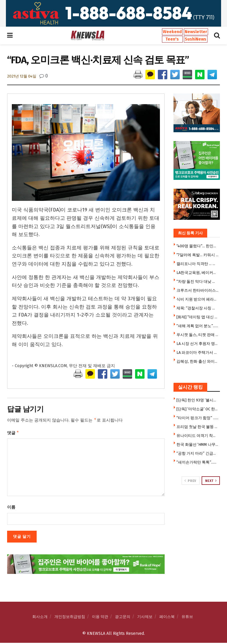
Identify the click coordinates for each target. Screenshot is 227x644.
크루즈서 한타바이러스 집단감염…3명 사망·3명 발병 (198, 290)
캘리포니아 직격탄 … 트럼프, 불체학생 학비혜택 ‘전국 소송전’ (198, 264)
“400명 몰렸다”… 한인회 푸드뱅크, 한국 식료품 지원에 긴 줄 (198, 246)
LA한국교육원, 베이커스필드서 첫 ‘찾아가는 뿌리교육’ (198, 273)
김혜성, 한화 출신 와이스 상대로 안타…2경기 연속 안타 (198, 361)
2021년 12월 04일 (22, 76)
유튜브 (187, 618)
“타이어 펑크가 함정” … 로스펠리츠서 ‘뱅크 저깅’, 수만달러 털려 (198, 418)
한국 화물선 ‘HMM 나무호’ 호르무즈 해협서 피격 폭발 (198, 444)
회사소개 (40, 618)
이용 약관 (100, 618)
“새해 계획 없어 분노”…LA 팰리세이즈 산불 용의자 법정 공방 (198, 326)
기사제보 (145, 618)
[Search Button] (217, 35)
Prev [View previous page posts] (190, 481)
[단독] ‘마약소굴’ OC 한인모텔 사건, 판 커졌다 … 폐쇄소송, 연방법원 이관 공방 (198, 409)
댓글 (13, 434)
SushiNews (196, 39)
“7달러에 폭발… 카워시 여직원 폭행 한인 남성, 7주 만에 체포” (198, 255)
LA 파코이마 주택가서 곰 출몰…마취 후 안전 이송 (198, 352)
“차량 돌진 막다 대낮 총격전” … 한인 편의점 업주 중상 (198, 281)
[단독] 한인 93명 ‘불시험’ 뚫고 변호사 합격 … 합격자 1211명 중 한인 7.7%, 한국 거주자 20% (198, 400)
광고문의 (123, 618)
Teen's (172, 39)
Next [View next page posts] (211, 481)
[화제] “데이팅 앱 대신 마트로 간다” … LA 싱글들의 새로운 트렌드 (198, 317)
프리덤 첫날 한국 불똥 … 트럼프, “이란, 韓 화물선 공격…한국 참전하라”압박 (198, 427)
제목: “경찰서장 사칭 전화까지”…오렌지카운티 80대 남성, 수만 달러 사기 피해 (198, 308)
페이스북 (167, 618)
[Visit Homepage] (87, 35)
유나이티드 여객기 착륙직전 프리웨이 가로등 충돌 (198, 436)
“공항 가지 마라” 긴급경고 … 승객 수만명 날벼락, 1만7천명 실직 (198, 453)
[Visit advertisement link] (113, 13)
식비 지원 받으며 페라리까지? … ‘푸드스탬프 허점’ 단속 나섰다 (198, 299)
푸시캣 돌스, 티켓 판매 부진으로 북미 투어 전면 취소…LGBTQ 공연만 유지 (198, 335)
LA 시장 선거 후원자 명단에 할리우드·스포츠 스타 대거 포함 (198, 344)
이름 (11, 508)
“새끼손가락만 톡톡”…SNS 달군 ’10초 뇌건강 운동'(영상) (198, 462)
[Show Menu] (10, 35)
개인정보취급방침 (70, 618)
